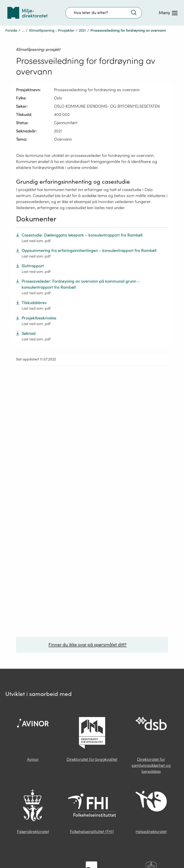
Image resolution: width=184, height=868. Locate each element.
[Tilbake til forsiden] (27, 13)
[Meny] (168, 13)
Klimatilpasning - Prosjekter (52, 30)
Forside (11, 30)
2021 (82, 30)
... (23, 30)
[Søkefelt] (104, 13)
